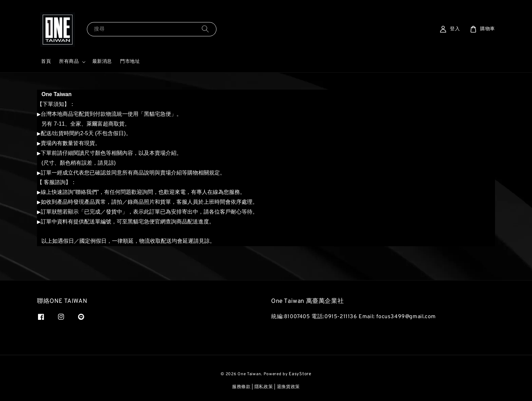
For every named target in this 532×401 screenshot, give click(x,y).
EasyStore (300, 374)
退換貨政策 (289, 387)
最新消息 (102, 62)
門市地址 (130, 62)
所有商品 (69, 62)
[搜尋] (205, 29)
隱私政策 (264, 387)
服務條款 (241, 387)
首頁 (46, 62)
